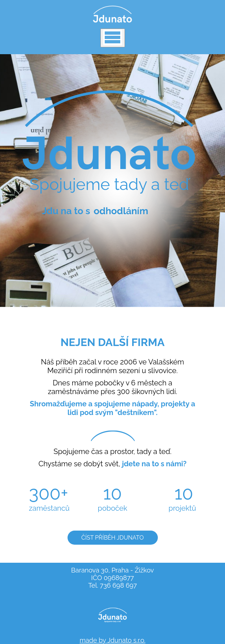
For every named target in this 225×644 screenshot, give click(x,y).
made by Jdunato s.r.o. (112, 640)
